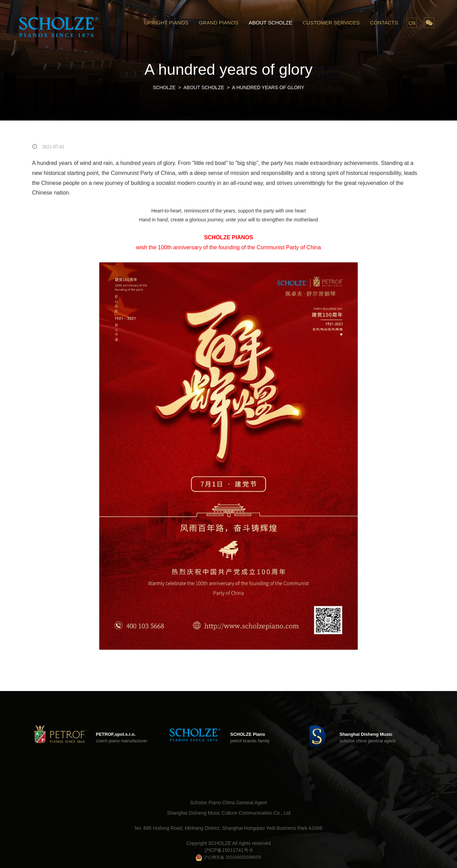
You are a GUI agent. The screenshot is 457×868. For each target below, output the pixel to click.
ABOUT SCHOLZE (271, 23)
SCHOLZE (164, 87)
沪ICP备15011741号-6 (228, 850)
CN (412, 23)
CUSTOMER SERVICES (331, 23)
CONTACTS (384, 23)
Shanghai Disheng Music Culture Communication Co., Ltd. (230, 813)
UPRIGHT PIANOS (166, 23)
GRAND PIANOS (219, 23)
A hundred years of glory (268, 87)
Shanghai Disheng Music (366, 734)
